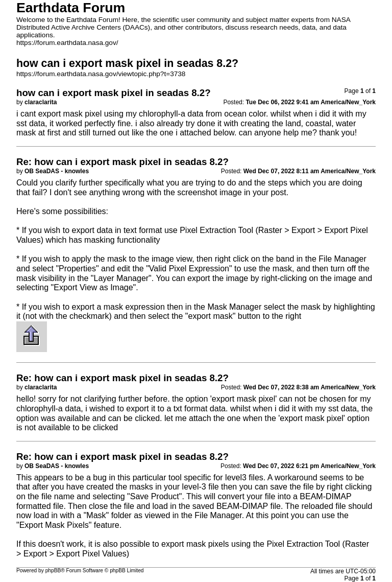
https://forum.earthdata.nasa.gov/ (67, 43)
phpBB (53, 571)
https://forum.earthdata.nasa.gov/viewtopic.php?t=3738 (101, 74)
